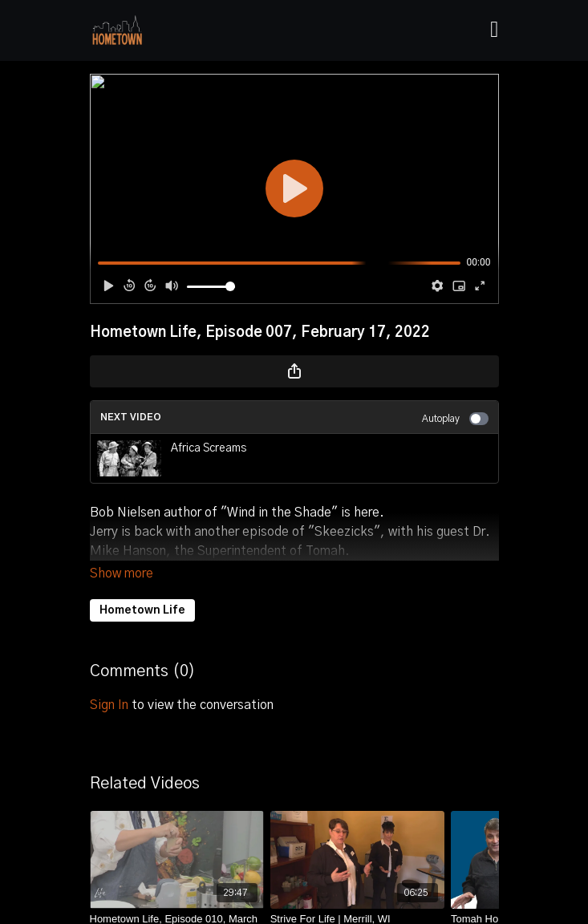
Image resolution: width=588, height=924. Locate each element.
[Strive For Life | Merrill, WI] (357, 897)
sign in (109, 683)
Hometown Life (142, 588)
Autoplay (455, 419)
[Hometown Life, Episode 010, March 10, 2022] (177, 904)
